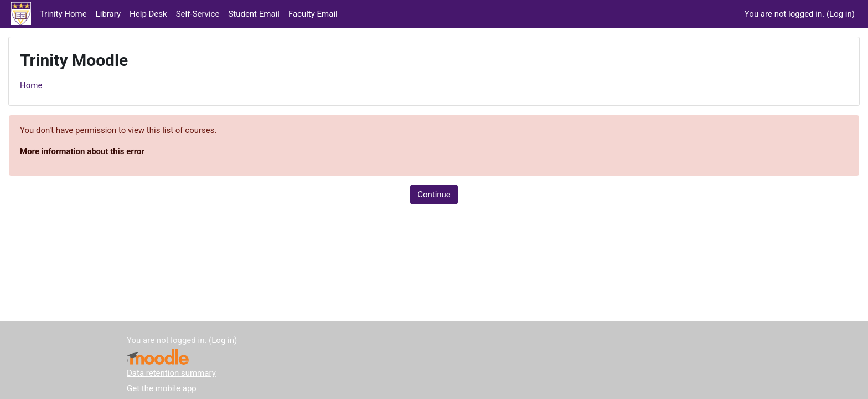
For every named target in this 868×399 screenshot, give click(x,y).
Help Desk (148, 14)
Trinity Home (63, 14)
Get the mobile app (162, 388)
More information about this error (82, 151)
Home (31, 85)
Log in (841, 14)
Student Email (254, 14)
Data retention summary (171, 373)
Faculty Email (313, 14)
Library (108, 14)
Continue (434, 195)
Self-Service (198, 14)
